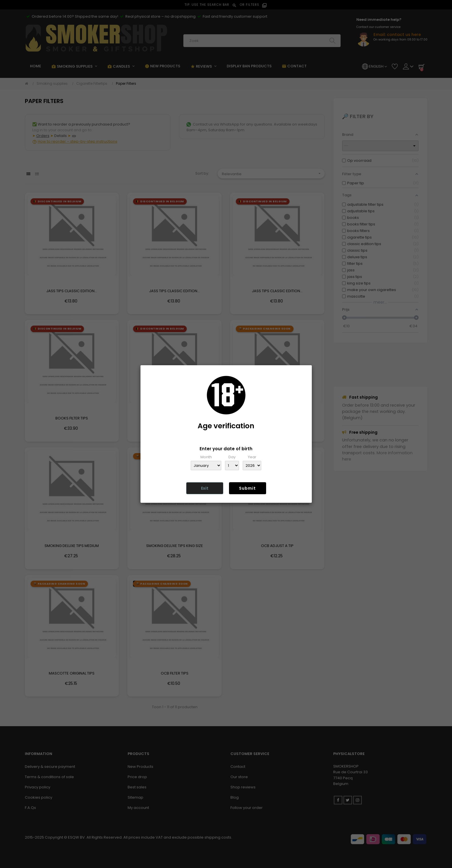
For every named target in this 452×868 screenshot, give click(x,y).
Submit (247, 488)
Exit (205, 488)
